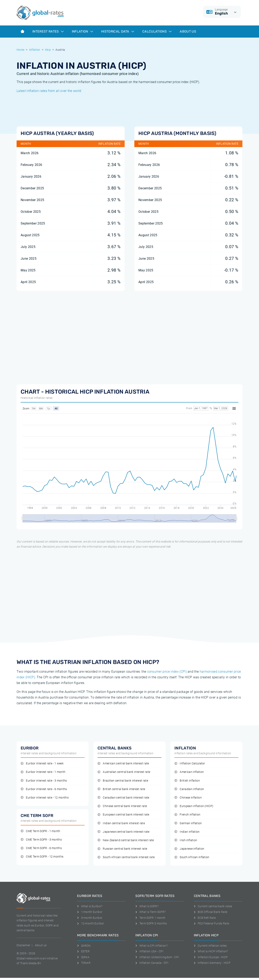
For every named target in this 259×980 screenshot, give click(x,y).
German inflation (188, 823)
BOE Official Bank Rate (211, 912)
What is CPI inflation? (151, 946)
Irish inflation (186, 840)
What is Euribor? (90, 906)
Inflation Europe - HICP (211, 957)
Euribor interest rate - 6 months (44, 789)
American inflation (189, 772)
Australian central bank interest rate (124, 772)
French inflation (187, 815)
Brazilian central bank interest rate (123, 781)
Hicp (48, 50)
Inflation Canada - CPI (152, 963)
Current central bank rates (213, 906)
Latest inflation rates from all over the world (49, 91)
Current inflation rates (210, 946)
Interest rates (48, 31)
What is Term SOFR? (150, 912)
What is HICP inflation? (211, 951)
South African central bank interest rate (126, 857)
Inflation (82, 31)
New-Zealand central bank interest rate (126, 840)
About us (188, 31)
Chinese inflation (188, 798)
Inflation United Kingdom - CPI (157, 957)
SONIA (83, 957)
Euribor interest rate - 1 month (43, 772)
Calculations (157, 31)
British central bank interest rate (121, 789)
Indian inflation (187, 832)
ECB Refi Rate (205, 918)
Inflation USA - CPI (149, 951)
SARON (84, 946)
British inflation (187, 781)
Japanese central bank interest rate (124, 832)
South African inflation (192, 857)
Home (20, 50)
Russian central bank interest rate (122, 849)
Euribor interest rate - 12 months (45, 798)
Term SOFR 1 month (150, 918)
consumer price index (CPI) (167, 672)
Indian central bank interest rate (121, 823)
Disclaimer (23, 945)
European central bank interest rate (123, 815)
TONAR (84, 963)
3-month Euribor (90, 918)
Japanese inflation (189, 849)
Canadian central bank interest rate (123, 798)
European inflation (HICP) (194, 806)
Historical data (118, 31)
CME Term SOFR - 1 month (40, 831)
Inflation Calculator (190, 763)
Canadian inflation (189, 789)
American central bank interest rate (123, 763)
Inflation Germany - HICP (212, 963)
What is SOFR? (147, 906)
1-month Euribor (90, 912)
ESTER (83, 951)
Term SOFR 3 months (151, 923)
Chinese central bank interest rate (122, 806)
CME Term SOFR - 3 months (41, 840)
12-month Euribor (91, 923)
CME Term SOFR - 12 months (42, 857)
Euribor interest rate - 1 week (42, 763)
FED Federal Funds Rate (212, 923)
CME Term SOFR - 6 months (41, 848)
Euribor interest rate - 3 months (44, 781)
